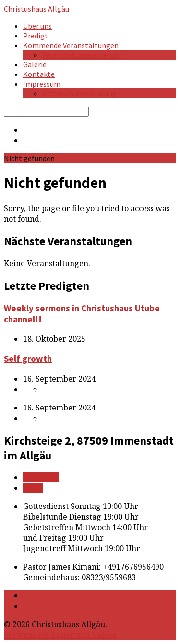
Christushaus (36, 9)
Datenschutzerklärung (79, 93)
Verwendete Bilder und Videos (60, 635)
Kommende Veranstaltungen (71, 45)
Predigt (36, 36)
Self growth (28, 359)
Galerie (35, 64)
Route (33, 488)
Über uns (37, 26)
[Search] (46, 112)
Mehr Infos (41, 477)
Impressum (42, 84)
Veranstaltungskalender (82, 55)
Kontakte (39, 74)
